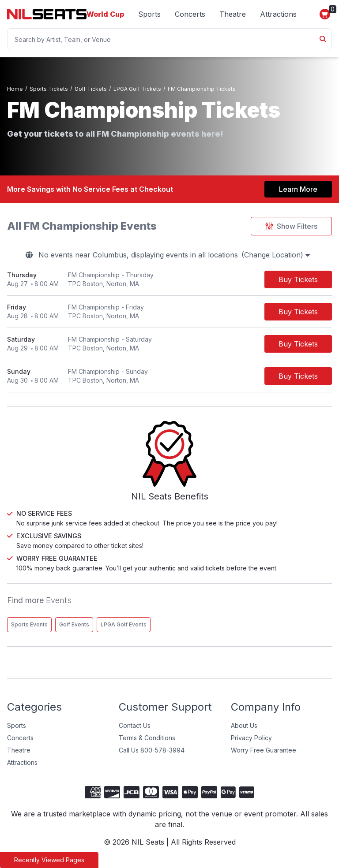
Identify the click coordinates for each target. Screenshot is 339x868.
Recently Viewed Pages (49, 860)
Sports (149, 14)
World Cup (105, 14)
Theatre (233, 14)
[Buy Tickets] (298, 279)
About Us (244, 732)
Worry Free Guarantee (264, 757)
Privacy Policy (251, 744)
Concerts (190, 14)
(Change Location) (276, 255)
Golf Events (74, 631)
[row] (169, 280)
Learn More (298, 189)
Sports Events (29, 631)
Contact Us (135, 732)
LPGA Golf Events (124, 631)
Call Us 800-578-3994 (152, 757)
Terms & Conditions (147, 744)
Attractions (278, 14)
